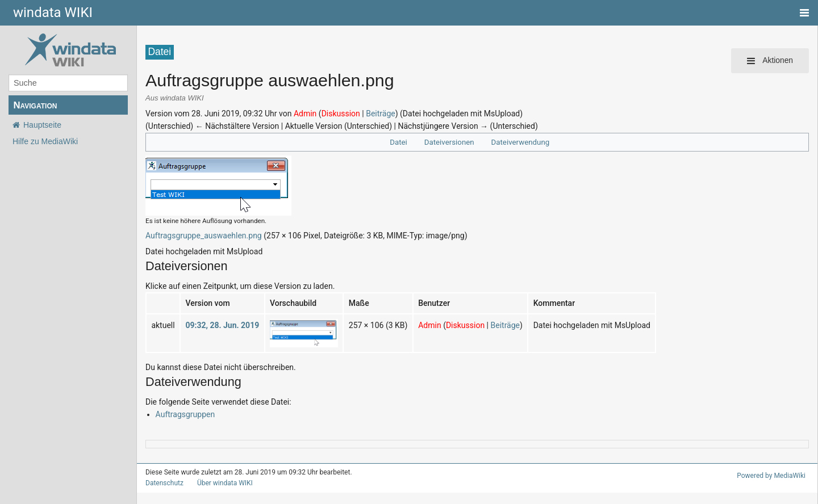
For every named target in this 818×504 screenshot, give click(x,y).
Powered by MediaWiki (773, 476)
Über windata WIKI (220, 483)
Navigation (35, 105)
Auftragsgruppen (183, 414)
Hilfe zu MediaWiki (45, 141)
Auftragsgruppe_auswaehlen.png (198, 235)
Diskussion (328, 113)
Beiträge (364, 113)
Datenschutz (162, 483)
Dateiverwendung (518, 142)
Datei (403, 142)
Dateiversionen (451, 142)
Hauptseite (42, 125)
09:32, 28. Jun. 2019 (217, 325)
